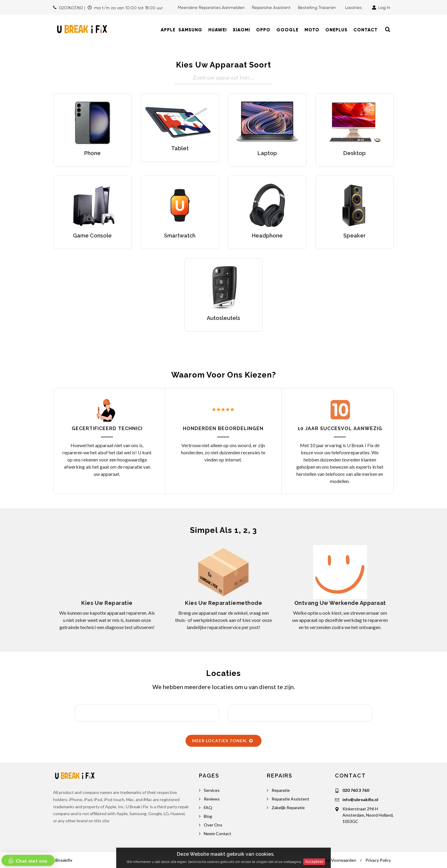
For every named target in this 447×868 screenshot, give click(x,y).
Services (212, 790)
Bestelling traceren (317, 7)
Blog (208, 816)
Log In (381, 7)
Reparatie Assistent (271, 7)
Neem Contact (218, 834)
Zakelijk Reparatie (288, 808)
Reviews (212, 799)
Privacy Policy (378, 860)
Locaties (355, 7)
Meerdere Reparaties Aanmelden (211, 7)
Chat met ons (31, 861)
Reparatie (281, 790)
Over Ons (213, 825)
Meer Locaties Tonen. (223, 741)
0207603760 (71, 8)
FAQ (208, 808)
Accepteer (314, 862)
